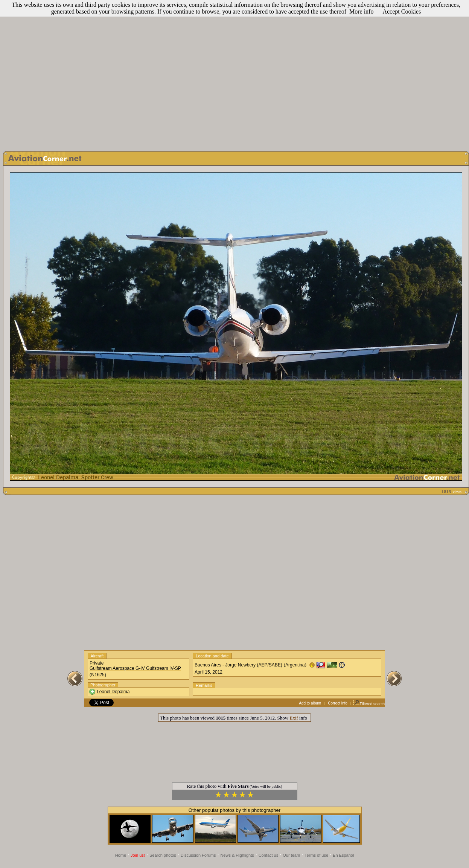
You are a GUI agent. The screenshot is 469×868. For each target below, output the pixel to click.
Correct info (338, 703)
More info (361, 11)
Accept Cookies (402, 11)
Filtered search (369, 704)
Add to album (310, 703)
